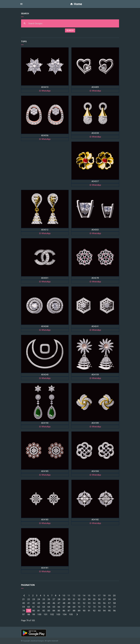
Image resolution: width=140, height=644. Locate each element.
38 (109, 599)
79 (29, 611)
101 (46, 614)
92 (94, 611)
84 (54, 611)
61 (34, 607)
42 (34, 603)
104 (65, 614)
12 (74, 595)
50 (74, 603)
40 (24, 603)
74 (99, 607)
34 (89, 599)
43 (39, 603)
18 (104, 595)
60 (29, 607)
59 (24, 607)
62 (39, 607)
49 (69, 603)
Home (76, 4)
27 (54, 599)
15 (89, 595)
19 (109, 595)
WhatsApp (45, 91)
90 (84, 611)
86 (64, 611)
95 (109, 611)
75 (104, 607)
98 (29, 614)
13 (79, 595)
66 (59, 607)
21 (24, 599)
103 (58, 614)
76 (109, 607)
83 (49, 611)
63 (44, 607)
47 (59, 603)
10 (64, 595)
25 (44, 599)
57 (109, 603)
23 (34, 599)
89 (79, 611)
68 (69, 607)
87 (69, 611)
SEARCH (70, 30)
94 (104, 611)
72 (89, 607)
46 (54, 603)
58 (114, 603)
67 (64, 607)
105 (71, 614)
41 (29, 603)
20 (114, 595)
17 (99, 595)
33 (84, 599)
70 (79, 607)
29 (64, 599)
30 (69, 599)
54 (94, 603)
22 (29, 599)
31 (74, 599)
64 (49, 607)
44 (44, 603)
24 (39, 599)
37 (104, 599)
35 (94, 599)
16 (94, 595)
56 (104, 603)
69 (74, 607)
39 (114, 599)
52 (84, 603)
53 (89, 603)
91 (89, 611)
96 (114, 611)
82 (44, 611)
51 (79, 603)
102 (52, 614)
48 (64, 603)
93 (99, 611)
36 (99, 599)
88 (74, 611)
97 (24, 614)
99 (34, 614)
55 (99, 603)
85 (59, 611)
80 (34, 611)
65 (54, 607)
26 (49, 599)
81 (39, 611)
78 (24, 611)
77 (114, 607)
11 (69, 595)
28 (59, 599)
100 (39, 614)
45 (49, 603)
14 (84, 595)
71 (84, 607)
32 (79, 599)
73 (94, 607)
